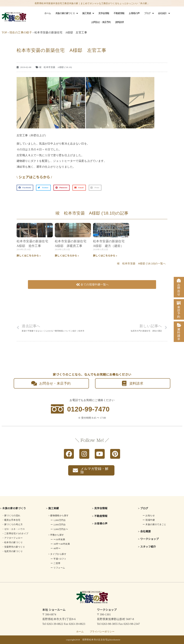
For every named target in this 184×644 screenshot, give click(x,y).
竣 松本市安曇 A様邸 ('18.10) (56, 67)
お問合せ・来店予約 (101, 22)
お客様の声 (134, 13)
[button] (25, 188)
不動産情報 (119, 13)
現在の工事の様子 (21, 32)
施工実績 (88, 13)
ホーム (48, 13)
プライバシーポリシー (102, 632)
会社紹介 (164, 13)
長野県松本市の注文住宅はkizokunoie (101, 640)
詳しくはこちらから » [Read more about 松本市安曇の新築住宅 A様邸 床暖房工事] (67, 256)
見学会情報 (104, 13)
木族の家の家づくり (67, 13)
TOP (4, 32)
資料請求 (119, 22)
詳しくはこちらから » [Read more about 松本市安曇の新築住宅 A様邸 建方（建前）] (105, 256)
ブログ (149, 13)
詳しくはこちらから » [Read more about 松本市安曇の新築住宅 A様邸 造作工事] (29, 256)
